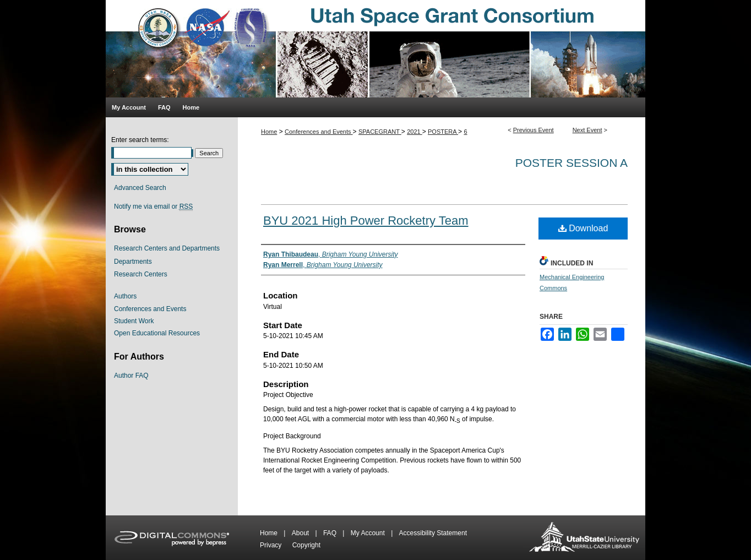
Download (583, 228)
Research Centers (141, 274)
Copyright (306, 545)
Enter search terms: (140, 140)
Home (269, 132)
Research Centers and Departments (167, 248)
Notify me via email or (153, 206)
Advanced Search (140, 188)
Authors (125, 296)
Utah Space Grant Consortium (375, 49)
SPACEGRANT (380, 132)
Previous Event (534, 130)
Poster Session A (572, 163)
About (301, 533)
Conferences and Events (319, 132)
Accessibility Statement (433, 533)
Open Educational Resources (157, 333)
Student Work (134, 321)
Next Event (587, 130)
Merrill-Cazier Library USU (584, 538)
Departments (133, 262)
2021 (415, 132)
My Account (369, 533)
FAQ (331, 533)
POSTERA (443, 132)
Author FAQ (131, 376)
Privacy (272, 545)
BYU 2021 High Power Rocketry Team (366, 221)
